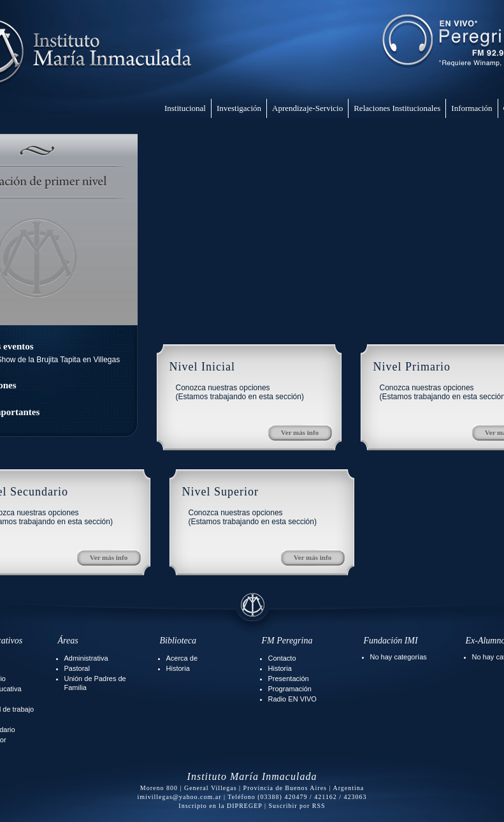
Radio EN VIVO (292, 699)
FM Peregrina (287, 641)
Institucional (185, 108)
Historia (178, 668)
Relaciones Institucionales (397, 108)
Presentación (289, 679)
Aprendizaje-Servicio (307, 108)
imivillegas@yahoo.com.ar (179, 797)
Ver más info (300, 432)
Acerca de (182, 658)
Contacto (282, 658)
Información (472, 108)
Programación (290, 689)
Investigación (239, 108)
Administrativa (86, 658)
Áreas (68, 641)
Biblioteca (178, 641)
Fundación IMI (391, 641)
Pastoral (77, 668)
